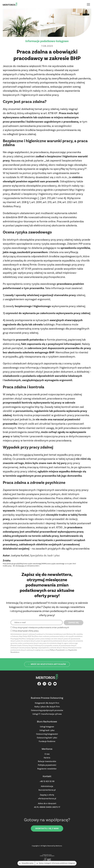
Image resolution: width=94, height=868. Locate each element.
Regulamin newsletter (47, 769)
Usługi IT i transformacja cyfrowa (47, 714)
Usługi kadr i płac (47, 730)
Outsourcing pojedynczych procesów (47, 710)
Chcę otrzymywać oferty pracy (26, 631)
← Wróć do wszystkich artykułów (47, 664)
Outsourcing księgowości (47, 734)
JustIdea (42, 856)
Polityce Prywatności (57, 650)
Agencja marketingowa (49, 856)
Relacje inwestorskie (47, 761)
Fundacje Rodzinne (47, 741)
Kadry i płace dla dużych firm (47, 707)
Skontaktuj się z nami (47, 828)
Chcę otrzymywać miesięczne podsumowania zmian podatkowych (41, 627)
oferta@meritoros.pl (47, 798)
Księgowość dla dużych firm (47, 703)
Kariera (47, 758)
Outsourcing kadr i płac (47, 738)
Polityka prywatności (47, 765)
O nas (47, 754)
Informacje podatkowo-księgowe (47, 41)
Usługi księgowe (47, 727)
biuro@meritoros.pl (47, 790)
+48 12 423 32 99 (47, 781)
